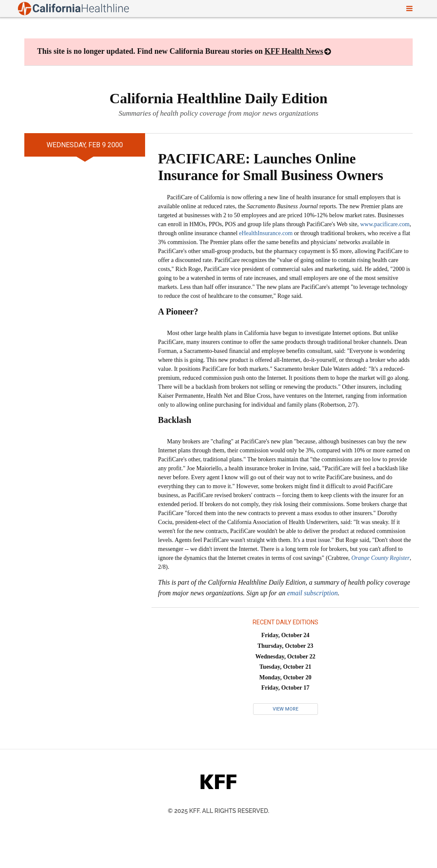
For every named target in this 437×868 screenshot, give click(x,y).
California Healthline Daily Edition (219, 98)
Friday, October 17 (285, 688)
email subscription (313, 593)
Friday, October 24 (285, 635)
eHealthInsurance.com (266, 233)
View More (286, 709)
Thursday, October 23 (285, 646)
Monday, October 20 (286, 677)
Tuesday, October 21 (286, 667)
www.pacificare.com (385, 224)
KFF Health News (294, 51)
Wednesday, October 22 (285, 657)
